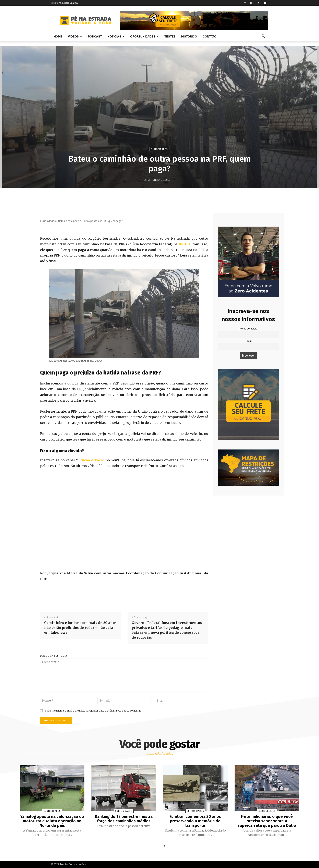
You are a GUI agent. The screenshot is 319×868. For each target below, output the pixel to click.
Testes (170, 36)
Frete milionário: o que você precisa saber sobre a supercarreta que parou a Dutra (267, 821)
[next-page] (164, 846)
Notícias (116, 36)
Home (58, 36)
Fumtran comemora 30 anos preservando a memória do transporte (195, 821)
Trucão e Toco (90, 460)
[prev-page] (154, 846)
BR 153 (184, 244)
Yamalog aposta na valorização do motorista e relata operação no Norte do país (52, 821)
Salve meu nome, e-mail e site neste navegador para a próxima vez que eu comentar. (93, 711)
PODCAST (95, 36)
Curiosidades (159, 149)
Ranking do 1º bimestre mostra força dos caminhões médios (124, 819)
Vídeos (75, 36)
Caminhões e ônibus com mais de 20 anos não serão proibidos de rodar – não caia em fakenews (80, 628)
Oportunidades (144, 36)
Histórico (189, 36)
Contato (209, 36)
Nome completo (248, 329)
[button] (263, 37)
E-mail (248, 341)
